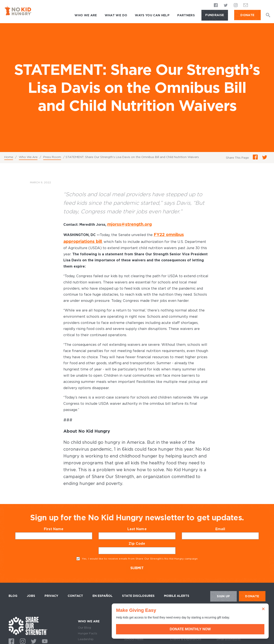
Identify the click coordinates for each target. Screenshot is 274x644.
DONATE (247, 15)
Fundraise (215, 15)
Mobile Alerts (177, 587)
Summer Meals (135, 637)
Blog (13, 588)
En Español (103, 588)
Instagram (236, 6)
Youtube (44, 633)
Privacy (51, 588)
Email (229, 521)
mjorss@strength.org (126, 224)
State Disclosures (138, 588)
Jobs (31, 588)
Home (9, 157)
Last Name (145, 521)
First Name (62, 521)
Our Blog (84, 619)
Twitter (226, 6)
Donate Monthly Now (226, 629)
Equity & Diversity (91, 637)
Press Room (52, 157)
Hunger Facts (88, 625)
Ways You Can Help (152, 15)
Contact (75, 588)
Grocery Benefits (136, 619)
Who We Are (86, 15)
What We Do (116, 15)
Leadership (86, 631)
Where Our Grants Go (140, 625)
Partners (186, 15)
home (28, 618)
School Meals (134, 631)
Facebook (216, 6)
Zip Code (145, 535)
